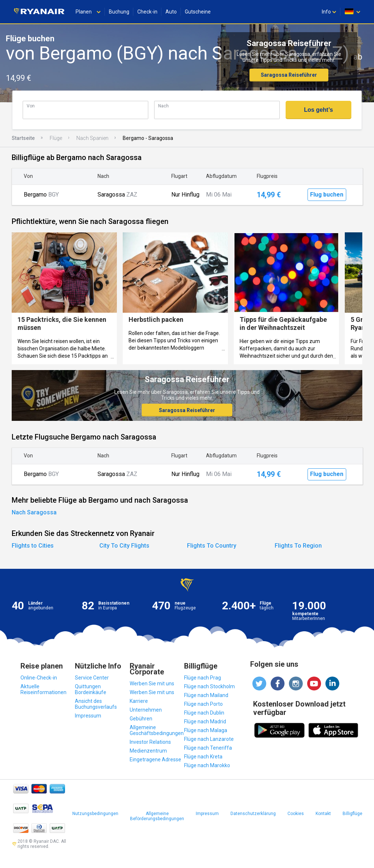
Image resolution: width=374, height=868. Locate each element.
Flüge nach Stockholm (209, 686)
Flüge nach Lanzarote (209, 739)
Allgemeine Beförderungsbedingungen (157, 816)
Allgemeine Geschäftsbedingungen (157, 730)
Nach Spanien (92, 138)
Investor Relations (150, 742)
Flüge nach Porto (203, 704)
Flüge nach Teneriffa (208, 748)
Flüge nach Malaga (206, 730)
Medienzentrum (148, 751)
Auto (171, 12)
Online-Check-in (39, 678)
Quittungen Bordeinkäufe (91, 689)
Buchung (119, 12)
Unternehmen (146, 710)
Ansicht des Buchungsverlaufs (96, 704)
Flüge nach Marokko (207, 765)
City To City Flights (124, 546)
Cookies (296, 814)
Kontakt (323, 814)
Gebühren (141, 719)
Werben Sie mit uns (152, 684)
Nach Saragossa (34, 512)
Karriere (139, 701)
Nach (163, 106)
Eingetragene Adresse (155, 759)
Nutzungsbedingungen (95, 814)
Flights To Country (212, 546)
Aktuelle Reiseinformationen (43, 689)
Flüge (56, 138)
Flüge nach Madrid (205, 722)
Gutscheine (198, 12)
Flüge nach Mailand (206, 695)
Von (31, 106)
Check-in (147, 12)
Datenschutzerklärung (253, 814)
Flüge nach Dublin (204, 713)
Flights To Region (298, 546)
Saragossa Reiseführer (289, 75)
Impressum (88, 716)
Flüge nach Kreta (203, 757)
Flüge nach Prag (203, 678)
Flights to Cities (33, 546)
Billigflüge (352, 814)
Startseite (23, 138)
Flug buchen (327, 195)
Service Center (92, 678)
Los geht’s (318, 110)
